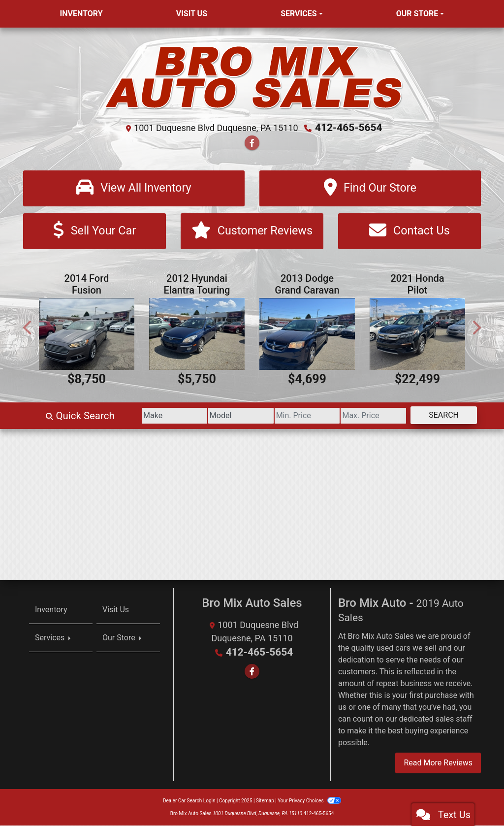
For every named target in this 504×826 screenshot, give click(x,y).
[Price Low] (288, 417)
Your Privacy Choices (309, 801)
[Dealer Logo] (252, 77)
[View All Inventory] (134, 188)
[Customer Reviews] (252, 232)
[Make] (140, 417)
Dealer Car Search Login (189, 801)
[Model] (213, 417)
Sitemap (265, 801)
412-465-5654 (349, 128)
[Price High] (362, 417)
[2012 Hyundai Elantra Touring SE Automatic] (197, 335)
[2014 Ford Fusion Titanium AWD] (87, 335)
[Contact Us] (409, 232)
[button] (28, 329)
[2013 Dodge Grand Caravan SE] (307, 335)
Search (440, 416)
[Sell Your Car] (94, 232)
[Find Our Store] (370, 188)
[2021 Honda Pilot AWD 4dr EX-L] (417, 335)
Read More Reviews (438, 763)
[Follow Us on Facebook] (252, 143)
